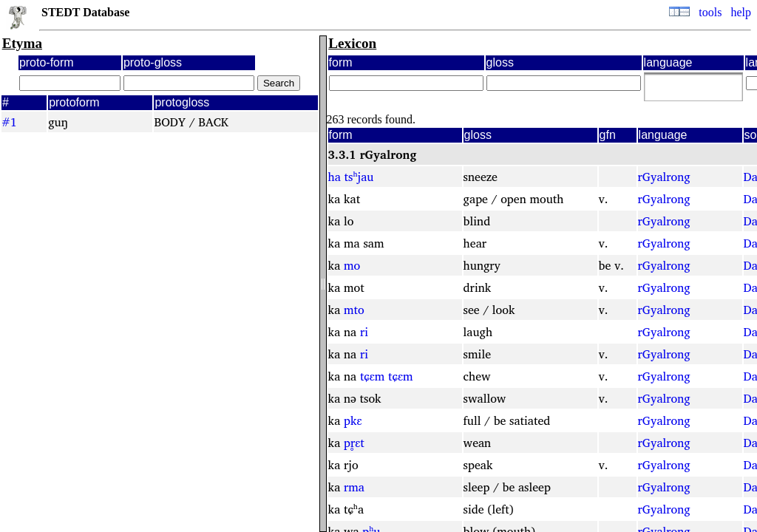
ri (364, 332)
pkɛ (353, 420)
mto (354, 310)
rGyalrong (664, 177)
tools (710, 12)
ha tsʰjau (351, 177)
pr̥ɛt (354, 443)
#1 (9, 122)
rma (354, 487)
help (741, 12)
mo (352, 265)
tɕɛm (373, 376)
